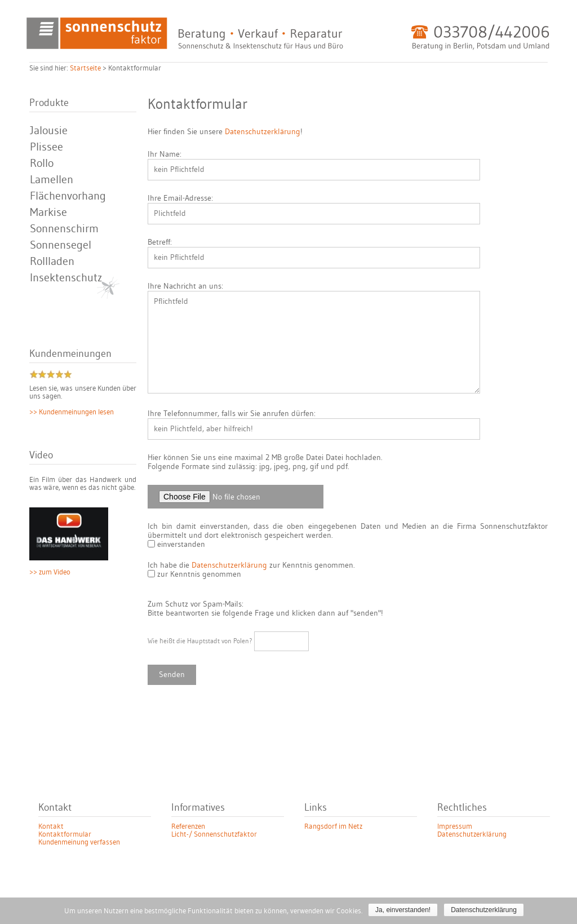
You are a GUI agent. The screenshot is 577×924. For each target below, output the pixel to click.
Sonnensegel (61, 245)
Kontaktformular (65, 834)
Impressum (455, 826)
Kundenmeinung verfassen (79, 842)
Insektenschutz (66, 278)
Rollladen (52, 262)
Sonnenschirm (64, 229)
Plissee (46, 147)
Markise (48, 213)
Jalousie (49, 131)
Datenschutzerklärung (263, 132)
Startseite (85, 68)
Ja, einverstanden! (403, 910)
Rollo (42, 163)
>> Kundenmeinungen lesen (72, 412)
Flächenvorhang (68, 196)
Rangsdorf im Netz (333, 826)
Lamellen (52, 180)
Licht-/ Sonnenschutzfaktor (214, 834)
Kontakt (51, 826)
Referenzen (188, 826)
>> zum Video (50, 572)
